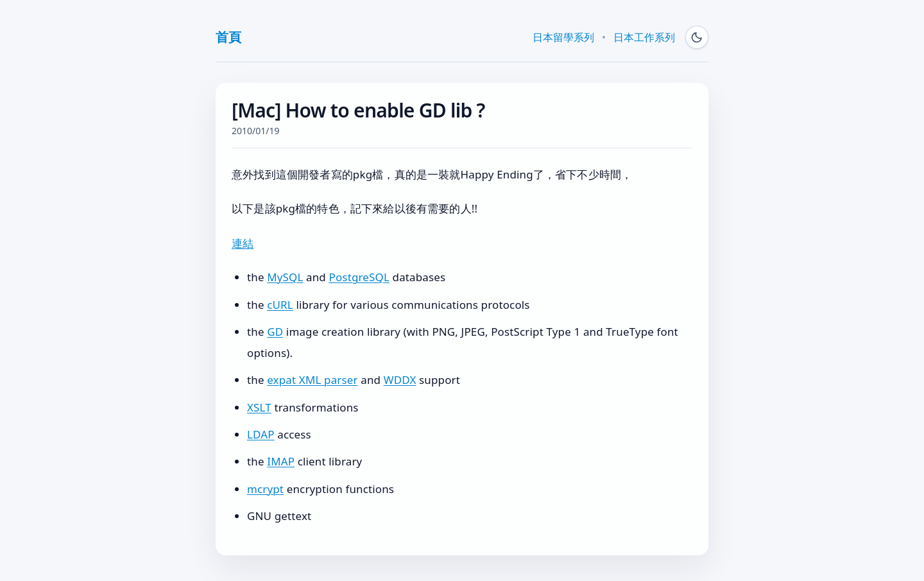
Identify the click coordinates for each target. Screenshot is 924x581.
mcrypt (265, 489)
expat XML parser (312, 380)
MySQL (285, 277)
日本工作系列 (644, 37)
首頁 (228, 37)
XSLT (259, 407)
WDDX (400, 380)
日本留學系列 (563, 37)
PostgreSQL (359, 277)
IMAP (281, 461)
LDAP (261, 434)
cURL (280, 305)
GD (275, 332)
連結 (243, 243)
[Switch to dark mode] (697, 37)
